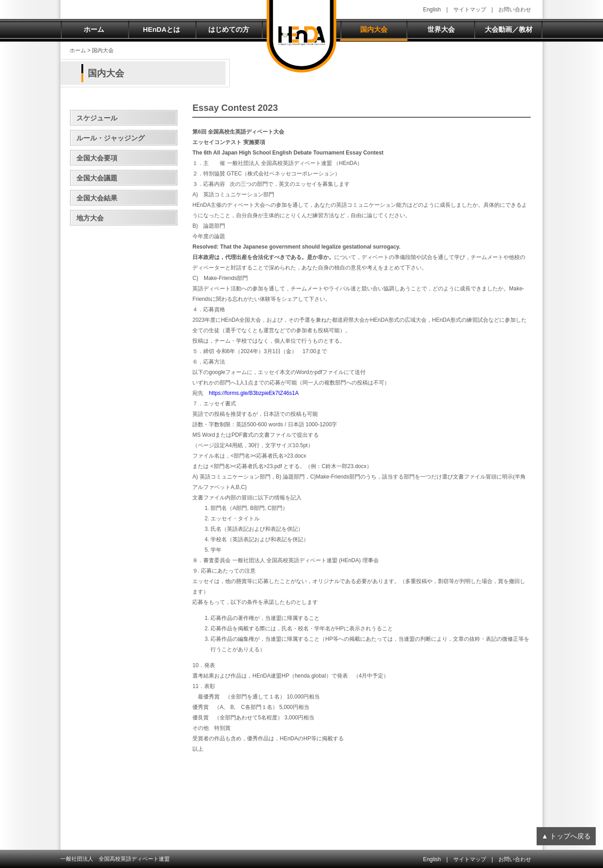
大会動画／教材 (509, 29)
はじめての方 (229, 29)
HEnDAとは (161, 29)
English (432, 10)
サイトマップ (470, 10)
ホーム (94, 29)
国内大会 (374, 29)
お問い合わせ (515, 10)
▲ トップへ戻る (566, 836)
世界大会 (441, 29)
